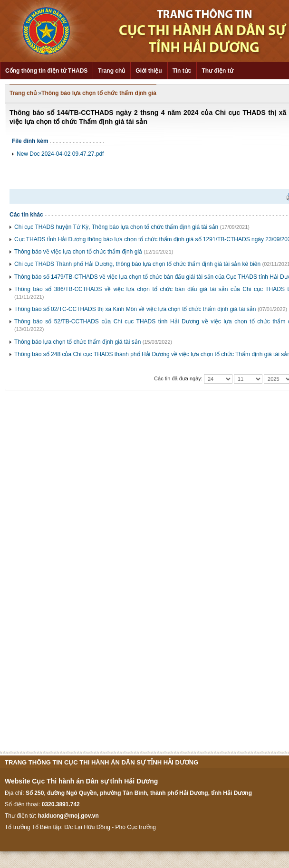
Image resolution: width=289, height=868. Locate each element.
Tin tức (182, 71)
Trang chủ (111, 71)
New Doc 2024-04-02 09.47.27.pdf (60, 154)
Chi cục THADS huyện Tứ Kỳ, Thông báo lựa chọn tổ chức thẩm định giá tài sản (116, 227)
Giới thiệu (149, 71)
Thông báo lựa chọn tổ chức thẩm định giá (99, 93)
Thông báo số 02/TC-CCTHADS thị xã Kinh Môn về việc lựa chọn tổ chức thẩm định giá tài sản (135, 309)
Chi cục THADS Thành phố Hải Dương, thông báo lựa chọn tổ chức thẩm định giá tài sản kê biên (137, 264)
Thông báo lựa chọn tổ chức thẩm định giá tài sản (77, 342)
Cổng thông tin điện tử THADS (46, 71)
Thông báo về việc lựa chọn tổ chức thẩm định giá (78, 252)
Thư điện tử (217, 71)
